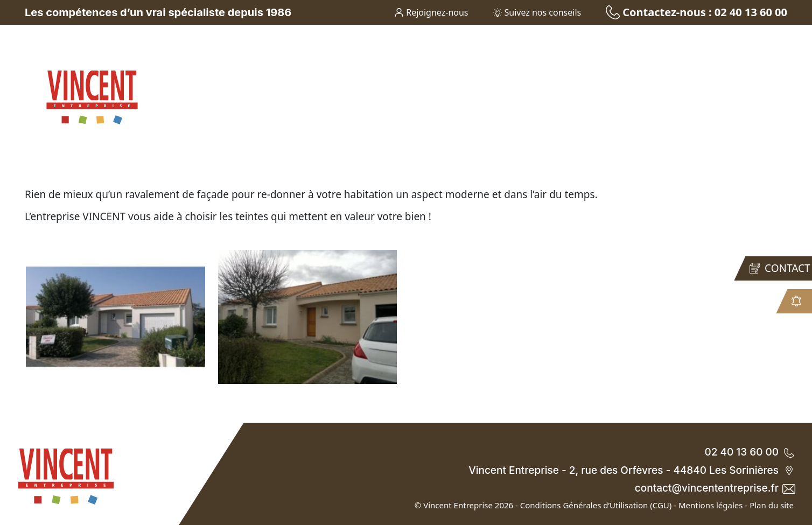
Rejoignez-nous (431, 12)
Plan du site (772, 505)
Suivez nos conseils (537, 12)
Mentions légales (711, 505)
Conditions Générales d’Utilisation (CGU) (596, 505)
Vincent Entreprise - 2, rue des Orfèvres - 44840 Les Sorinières (631, 470)
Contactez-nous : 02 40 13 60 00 (696, 12)
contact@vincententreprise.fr (714, 488)
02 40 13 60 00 (749, 452)
